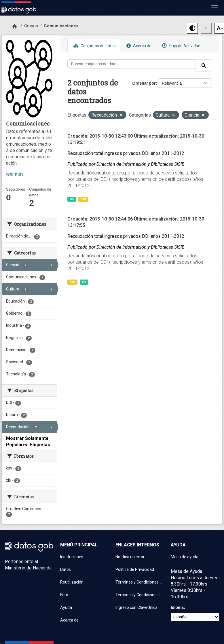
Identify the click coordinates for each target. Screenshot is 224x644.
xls (72, 199)
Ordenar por (144, 83)
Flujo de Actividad (181, 46)
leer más (15, 174)
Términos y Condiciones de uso (140, 582)
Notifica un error (130, 557)
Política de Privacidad (135, 569)
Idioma (177, 607)
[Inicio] (15, 26)
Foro (64, 595)
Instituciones (72, 557)
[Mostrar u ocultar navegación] (215, 8)
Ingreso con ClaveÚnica (136, 607)
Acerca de (138, 46)
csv (83, 199)
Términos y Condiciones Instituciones (140, 595)
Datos (66, 569)
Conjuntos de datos (94, 46)
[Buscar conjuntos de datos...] (132, 64)
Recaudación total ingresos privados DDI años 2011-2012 (126, 153)
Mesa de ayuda (185, 557)
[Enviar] (204, 65)
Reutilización (72, 582)
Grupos (31, 26)
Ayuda (66, 607)
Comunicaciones (61, 26)
